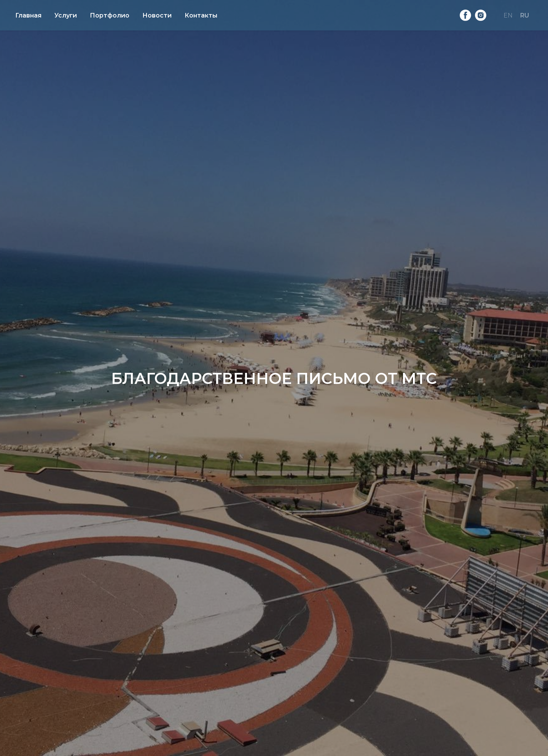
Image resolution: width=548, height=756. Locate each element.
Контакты (201, 15)
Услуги (66, 15)
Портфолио (110, 15)
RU (525, 15)
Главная (28, 15)
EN (508, 15)
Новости (157, 15)
